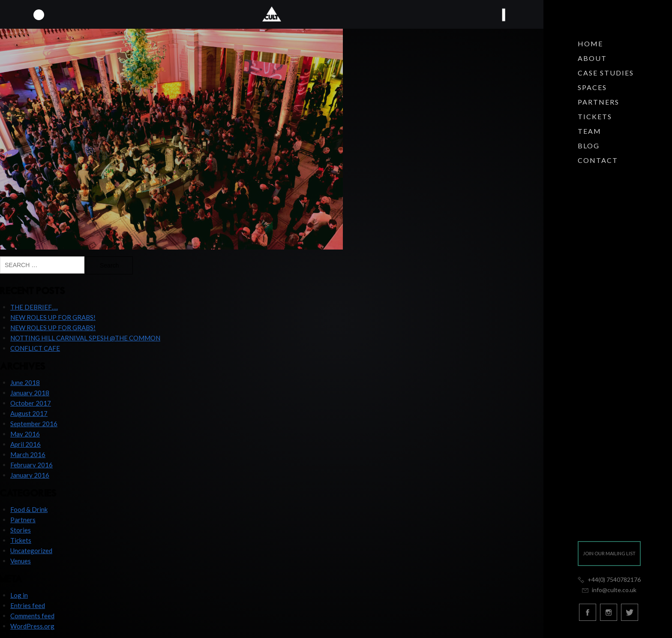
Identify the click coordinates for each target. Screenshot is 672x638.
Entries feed (28, 605)
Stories (21, 530)
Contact (598, 160)
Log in (19, 595)
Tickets (595, 116)
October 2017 (31, 403)
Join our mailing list (609, 553)
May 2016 (25, 434)
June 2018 (25, 382)
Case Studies (606, 73)
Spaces (592, 87)
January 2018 (30, 393)
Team (589, 131)
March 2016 (28, 454)
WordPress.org (32, 626)
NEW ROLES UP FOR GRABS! (53, 317)
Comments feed (32, 616)
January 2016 (30, 475)
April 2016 (25, 444)
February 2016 (31, 465)
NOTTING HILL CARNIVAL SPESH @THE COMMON (85, 338)
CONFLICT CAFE (35, 348)
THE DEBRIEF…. (34, 307)
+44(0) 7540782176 (609, 579)
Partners (598, 102)
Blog (589, 146)
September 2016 (34, 424)
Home (590, 44)
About (592, 58)
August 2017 (29, 413)
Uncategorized (31, 551)
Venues (21, 561)
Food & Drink (29, 509)
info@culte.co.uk (609, 590)
